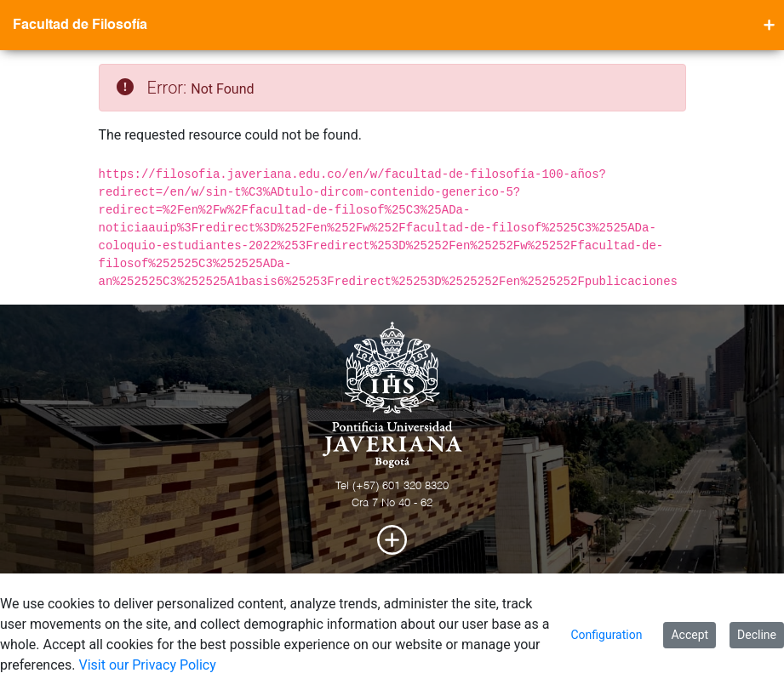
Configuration (606, 635)
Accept (690, 635)
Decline (757, 635)
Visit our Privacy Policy (148, 665)
